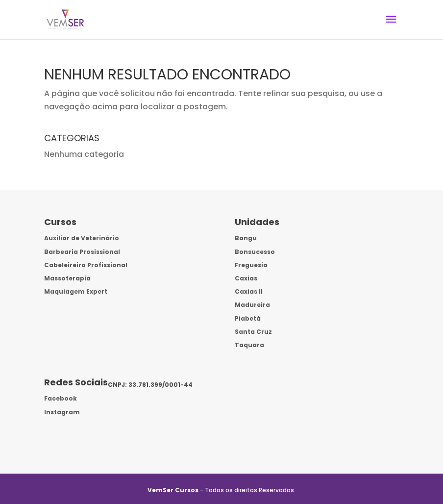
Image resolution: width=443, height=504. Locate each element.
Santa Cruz (253, 332)
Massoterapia (67, 278)
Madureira (252, 305)
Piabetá (248, 318)
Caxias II (249, 291)
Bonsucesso (255, 252)
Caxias (246, 278)
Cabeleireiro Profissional (86, 265)
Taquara (249, 345)
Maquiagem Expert (76, 291)
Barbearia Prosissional (82, 252)
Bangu (246, 238)
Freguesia (251, 265)
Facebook (61, 398)
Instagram (62, 412)
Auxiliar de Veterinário (82, 238)
